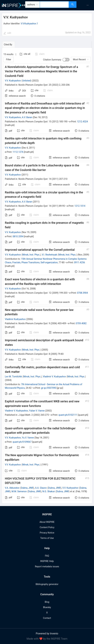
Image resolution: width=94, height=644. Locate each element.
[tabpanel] (47, 276)
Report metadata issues (47, 566)
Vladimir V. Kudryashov (54, 377)
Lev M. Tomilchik (13, 377)
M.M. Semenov (19, 491)
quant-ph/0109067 (22, 442)
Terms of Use (47, 538)
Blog (47, 602)
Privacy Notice (47, 533)
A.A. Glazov (41, 488)
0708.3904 (82, 293)
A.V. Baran (27, 117)
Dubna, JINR (27, 488)
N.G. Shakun (49, 491)
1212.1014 (80, 206)
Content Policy (47, 527)
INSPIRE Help (47, 561)
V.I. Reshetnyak (49, 255)
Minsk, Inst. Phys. (31, 255)
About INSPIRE (47, 522)
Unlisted (26, 81)
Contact (47, 618)
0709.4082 (81, 323)
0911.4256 (79, 262)
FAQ (47, 556)
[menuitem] (88, 5)
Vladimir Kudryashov (15, 319)
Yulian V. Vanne (37, 411)
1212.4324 (82, 122)
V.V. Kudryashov (13, 81)
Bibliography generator (47, 584)
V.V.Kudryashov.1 (29, 24)
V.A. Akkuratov (12, 488)
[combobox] (54, 5)
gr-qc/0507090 (49, 388)
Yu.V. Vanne (28, 438)
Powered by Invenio (47, 634)
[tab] (12, 45)
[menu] (86, 5)
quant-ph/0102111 (68, 415)
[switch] (66, 60)
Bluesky (47, 607)
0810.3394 (18, 236)
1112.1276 (18, 152)
